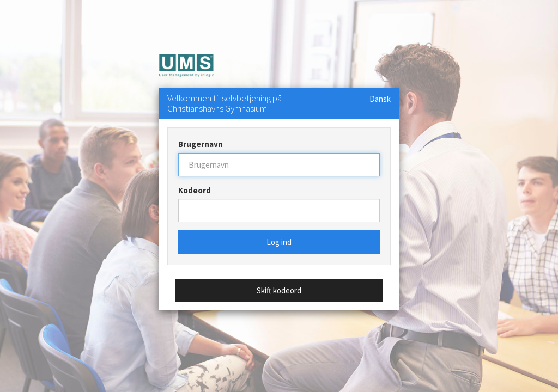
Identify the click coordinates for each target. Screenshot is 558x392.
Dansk (380, 99)
